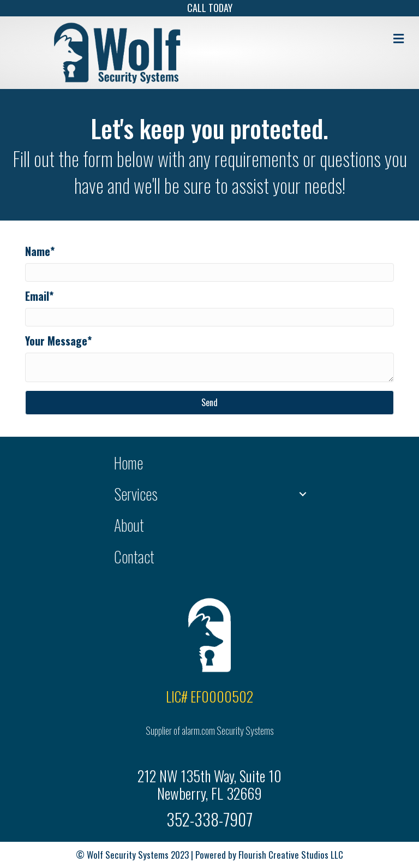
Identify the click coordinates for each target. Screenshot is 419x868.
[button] (209, 403)
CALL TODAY (210, 8)
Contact (134, 557)
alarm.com (198, 730)
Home (128, 463)
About (129, 525)
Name (38, 251)
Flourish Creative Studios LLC (291, 855)
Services (136, 494)
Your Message (56, 341)
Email (37, 296)
